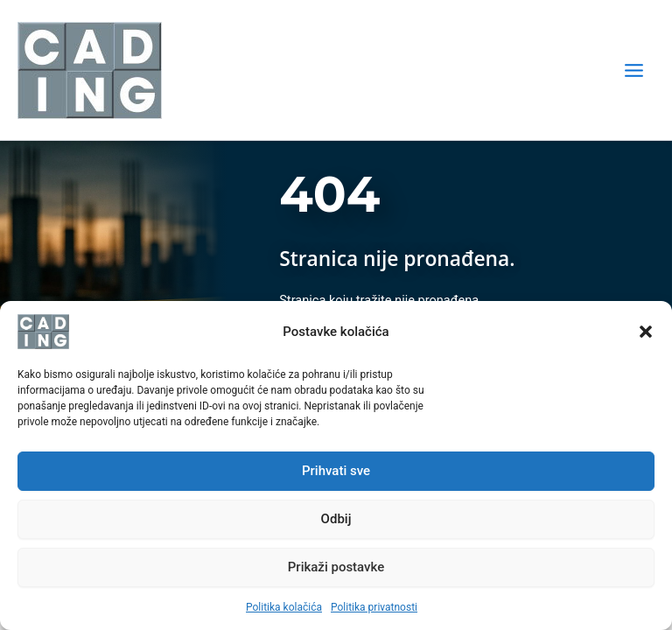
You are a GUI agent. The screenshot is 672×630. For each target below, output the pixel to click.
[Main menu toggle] (634, 70)
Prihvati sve (336, 471)
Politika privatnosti (374, 607)
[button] (646, 332)
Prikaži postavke (336, 567)
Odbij (336, 519)
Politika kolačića (284, 607)
